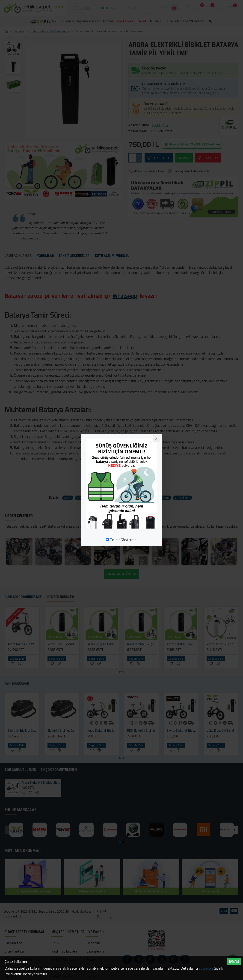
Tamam (234, 961)
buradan (207, 968)
